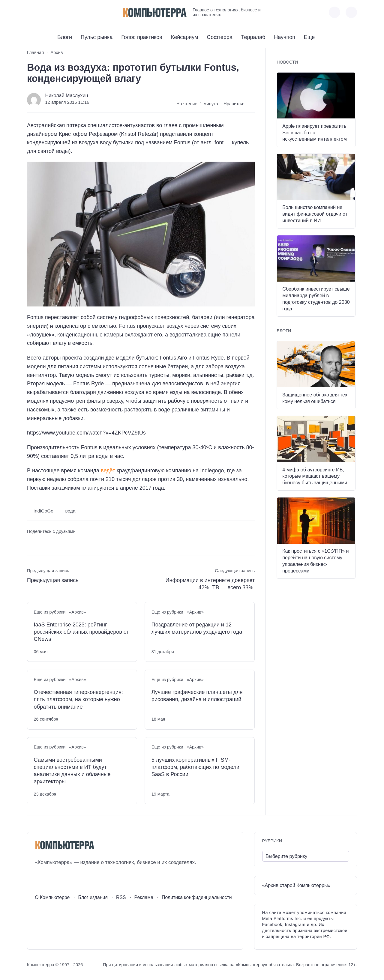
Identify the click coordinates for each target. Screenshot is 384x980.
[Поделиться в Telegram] (43, 543)
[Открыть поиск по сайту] (351, 12)
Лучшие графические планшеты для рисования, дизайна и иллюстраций (197, 696)
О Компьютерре (52, 897)
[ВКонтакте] (31, 12)
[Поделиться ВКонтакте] (31, 543)
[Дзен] (65, 12)
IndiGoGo (43, 511)
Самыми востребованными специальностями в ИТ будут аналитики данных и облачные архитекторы (72, 771)
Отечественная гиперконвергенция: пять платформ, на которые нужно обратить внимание (78, 699)
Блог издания (93, 897)
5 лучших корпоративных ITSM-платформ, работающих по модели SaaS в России (195, 767)
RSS (121, 897)
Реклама (144, 897)
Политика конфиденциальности (197, 897)
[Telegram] (54, 12)
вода (70, 511)
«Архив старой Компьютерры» (296, 885)
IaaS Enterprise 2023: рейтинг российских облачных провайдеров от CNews (81, 632)
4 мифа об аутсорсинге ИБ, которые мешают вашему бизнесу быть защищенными (315, 476)
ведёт (108, 471)
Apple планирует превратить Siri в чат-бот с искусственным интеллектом (315, 133)
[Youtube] (42, 12)
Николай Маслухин (66, 95)
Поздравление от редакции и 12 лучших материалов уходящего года (197, 628)
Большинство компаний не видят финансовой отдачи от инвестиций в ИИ (315, 214)
